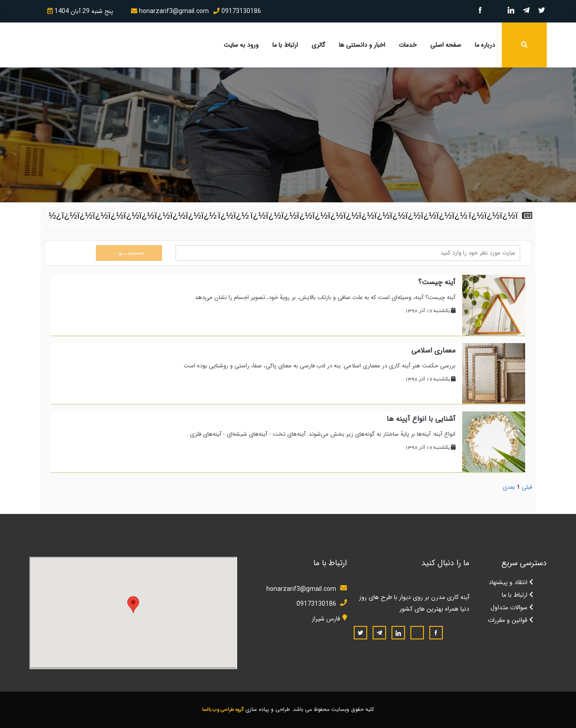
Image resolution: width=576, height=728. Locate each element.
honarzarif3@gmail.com (170, 11)
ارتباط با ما (285, 45)
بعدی (509, 487)
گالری (318, 45)
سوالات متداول (512, 607)
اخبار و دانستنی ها (362, 45)
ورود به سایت (241, 45)
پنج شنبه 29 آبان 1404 (80, 11)
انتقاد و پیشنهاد (511, 582)
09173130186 (237, 11)
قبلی (527, 487)
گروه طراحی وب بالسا (223, 710)
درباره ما (485, 45)
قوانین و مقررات (511, 620)
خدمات (408, 45)
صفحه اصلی (446, 45)
